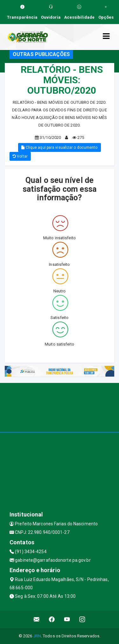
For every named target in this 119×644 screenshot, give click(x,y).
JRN (37, 636)
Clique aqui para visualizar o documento (59, 147)
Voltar (20, 156)
